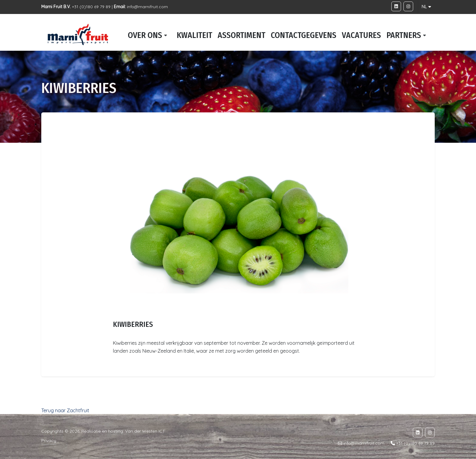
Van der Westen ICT (145, 431)
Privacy (49, 440)
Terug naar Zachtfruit (65, 410)
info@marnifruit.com (147, 7)
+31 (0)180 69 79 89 (415, 443)
